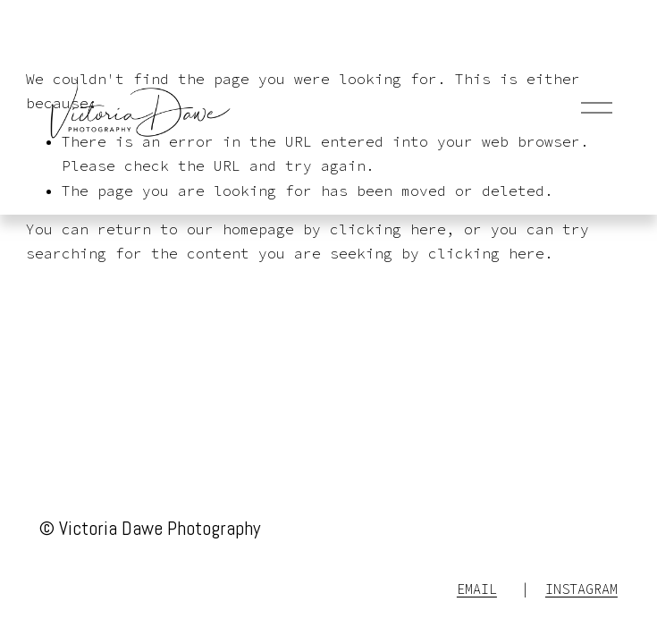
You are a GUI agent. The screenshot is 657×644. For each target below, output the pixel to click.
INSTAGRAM (581, 589)
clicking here (388, 229)
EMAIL (477, 589)
